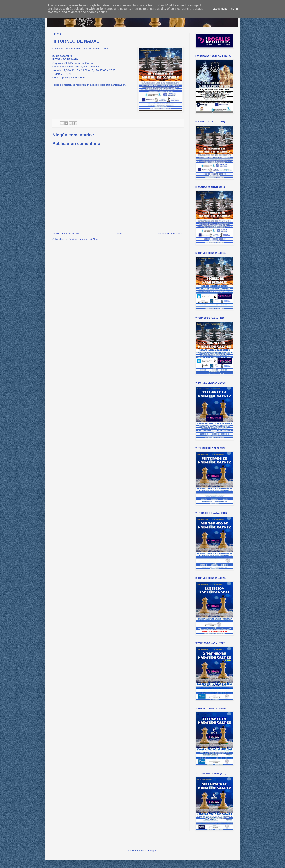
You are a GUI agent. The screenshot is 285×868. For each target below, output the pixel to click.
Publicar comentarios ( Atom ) (84, 239)
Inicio (119, 234)
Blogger (152, 851)
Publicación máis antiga (170, 234)
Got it (235, 9)
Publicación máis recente (66, 234)
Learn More (220, 9)
